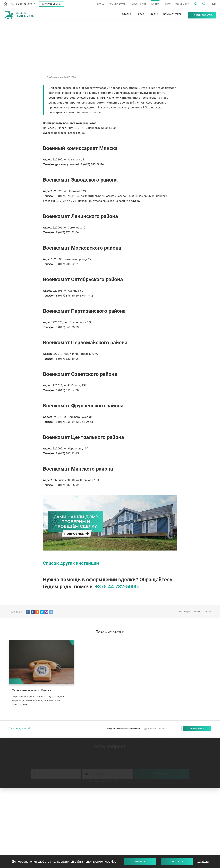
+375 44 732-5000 (116, 587)
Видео (132, 14)
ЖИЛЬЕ (100, 4)
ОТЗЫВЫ (182, 4)
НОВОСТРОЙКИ (138, 4)
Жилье (145, 14)
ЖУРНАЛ (155, 4)
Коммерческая (164, 14)
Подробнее (203, 862)
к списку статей (21, 728)
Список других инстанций (71, 563)
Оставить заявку (198, 14)
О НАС (167, 4)
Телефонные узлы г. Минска (32, 690)
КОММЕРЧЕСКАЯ (117, 4)
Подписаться (197, 729)
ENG (213, 4)
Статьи (118, 14)
